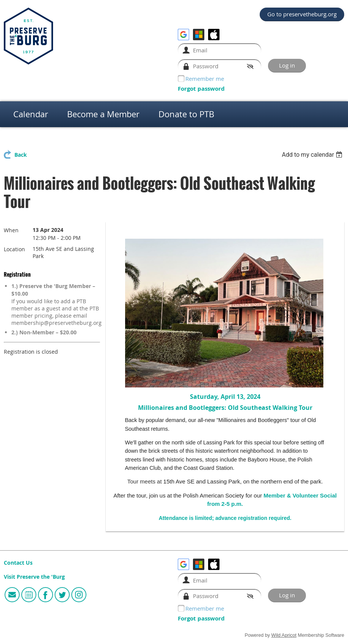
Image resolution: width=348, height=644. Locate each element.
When (11, 230)
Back (21, 155)
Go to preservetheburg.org (302, 14)
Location (14, 249)
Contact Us (18, 563)
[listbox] (313, 155)
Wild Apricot (284, 635)
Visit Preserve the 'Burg (34, 577)
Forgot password (201, 89)
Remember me (205, 79)
